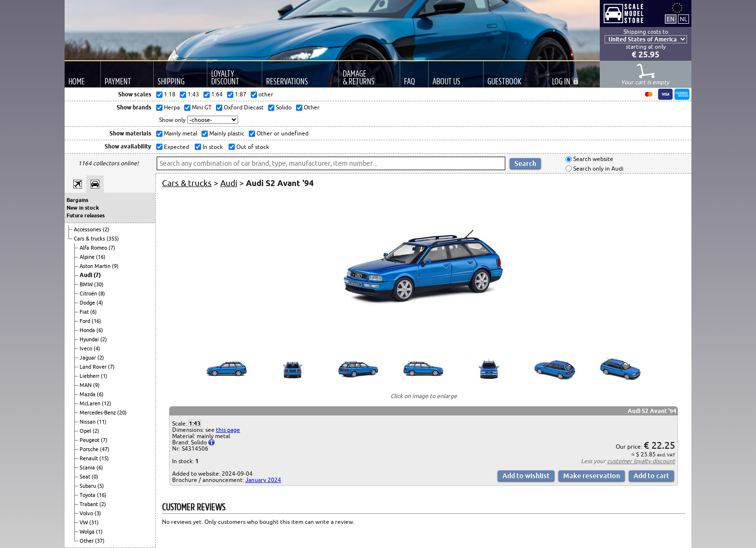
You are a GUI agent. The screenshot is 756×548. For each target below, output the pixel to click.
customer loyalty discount (641, 461)
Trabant (89, 504)
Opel (86, 431)
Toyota (88, 495)
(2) (106, 229)
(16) (101, 257)
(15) (104, 458)
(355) (113, 239)
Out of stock (252, 147)
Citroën (89, 294)
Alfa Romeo (94, 248)
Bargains (77, 200)
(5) (101, 486)
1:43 (195, 423)
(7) (112, 248)
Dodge (88, 303)
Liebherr (90, 376)
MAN (86, 385)
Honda (88, 330)
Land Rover (94, 367)
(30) (99, 284)
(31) (94, 522)
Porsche (90, 449)
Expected (176, 147)
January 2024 (263, 480)
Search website (593, 159)
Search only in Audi (598, 168)
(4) (100, 303)
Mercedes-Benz (98, 413)
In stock (212, 147)
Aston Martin (96, 266)
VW (84, 522)
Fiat (85, 312)
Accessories (88, 229)
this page (228, 430)
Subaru (88, 486)
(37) (100, 541)
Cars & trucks (90, 239)
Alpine (88, 257)
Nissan (88, 422)
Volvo (87, 513)
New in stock (83, 208)
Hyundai (90, 339)
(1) (104, 376)
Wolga (88, 532)
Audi (87, 275)
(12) (107, 403)
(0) (95, 477)
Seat (86, 477)
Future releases (86, 215)
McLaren (91, 403)
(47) (105, 449)
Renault (89, 458)
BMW (87, 284)
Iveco (87, 348)
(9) (115, 266)
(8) (102, 294)
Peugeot (90, 440)
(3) (98, 513)
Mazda (88, 394)
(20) (122, 413)
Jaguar (88, 358)
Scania (88, 468)
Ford (86, 321)
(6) (94, 312)
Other (87, 541)
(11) (102, 422)
